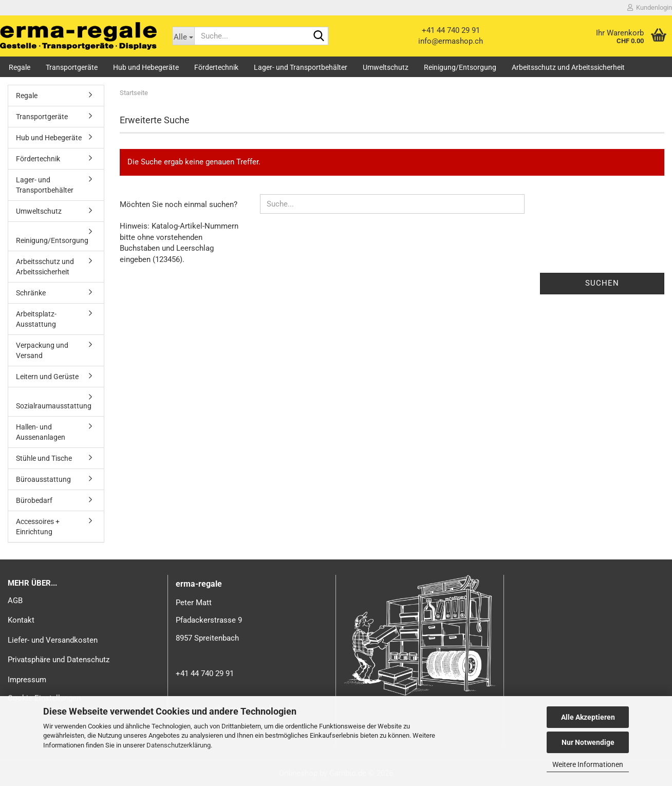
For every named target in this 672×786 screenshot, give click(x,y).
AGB (15, 601)
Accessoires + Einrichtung (38, 527)
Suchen (602, 283)
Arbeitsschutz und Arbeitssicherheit (568, 67)
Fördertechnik (216, 67)
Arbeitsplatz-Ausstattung (36, 319)
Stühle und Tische (44, 458)
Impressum (27, 680)
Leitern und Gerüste (47, 377)
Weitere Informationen (588, 764)
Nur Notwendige (588, 742)
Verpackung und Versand (42, 350)
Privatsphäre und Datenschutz (59, 660)
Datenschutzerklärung (179, 745)
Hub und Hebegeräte (146, 67)
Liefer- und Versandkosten (53, 640)
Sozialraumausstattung (54, 406)
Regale (20, 67)
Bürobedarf (34, 500)
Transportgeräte (72, 67)
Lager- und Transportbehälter (301, 67)
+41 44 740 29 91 (451, 30)
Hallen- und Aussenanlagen (41, 432)
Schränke (31, 293)
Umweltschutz (386, 67)
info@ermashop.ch (451, 41)
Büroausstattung (43, 479)
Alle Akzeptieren (588, 717)
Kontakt (21, 620)
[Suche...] (183, 36)
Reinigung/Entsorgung (460, 67)
